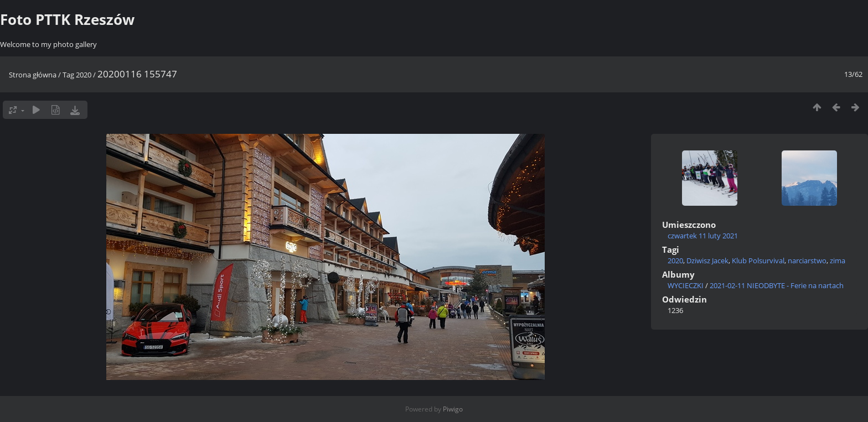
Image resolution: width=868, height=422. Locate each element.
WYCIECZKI (686, 285)
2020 (84, 75)
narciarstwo (807, 261)
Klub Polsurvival (758, 261)
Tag (68, 75)
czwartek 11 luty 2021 (703, 236)
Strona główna (33, 75)
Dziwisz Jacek (707, 261)
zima (838, 261)
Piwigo (453, 409)
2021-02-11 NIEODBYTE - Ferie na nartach (777, 285)
